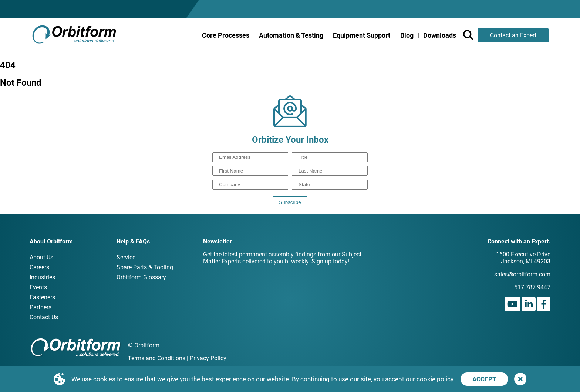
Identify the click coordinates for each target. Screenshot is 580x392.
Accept (484, 379)
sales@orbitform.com (522, 274)
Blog (407, 35)
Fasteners (42, 297)
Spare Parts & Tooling (145, 267)
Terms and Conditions (157, 358)
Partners (41, 307)
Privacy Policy (208, 358)
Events (38, 287)
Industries (42, 277)
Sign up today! (330, 261)
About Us (41, 257)
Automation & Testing (291, 35)
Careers (39, 267)
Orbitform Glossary (141, 277)
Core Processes (226, 35)
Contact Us (44, 317)
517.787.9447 (532, 287)
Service (126, 257)
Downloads (440, 35)
